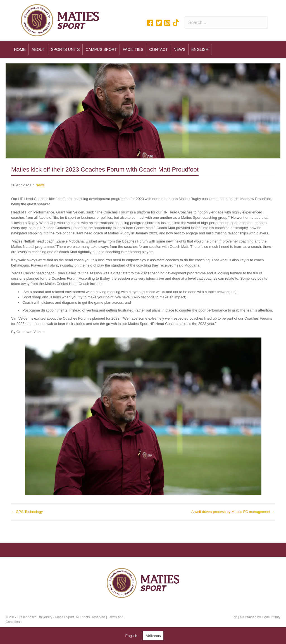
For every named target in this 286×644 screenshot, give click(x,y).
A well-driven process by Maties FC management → (233, 512)
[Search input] (226, 23)
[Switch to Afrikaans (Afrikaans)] (153, 636)
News (40, 185)
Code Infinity (271, 617)
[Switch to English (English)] (131, 636)
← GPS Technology (27, 512)
